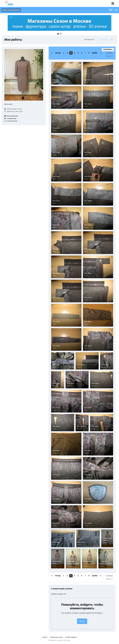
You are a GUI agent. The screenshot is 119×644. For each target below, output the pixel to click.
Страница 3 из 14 (109, 55)
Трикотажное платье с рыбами (107, 540)
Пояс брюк (56, 80)
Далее (95, 53)
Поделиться (89, 39)
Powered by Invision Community (59, 640)
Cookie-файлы (71, 637)
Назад (58, 53)
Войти (82, 621)
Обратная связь (56, 637)
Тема (45, 637)
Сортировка (108, 50)
